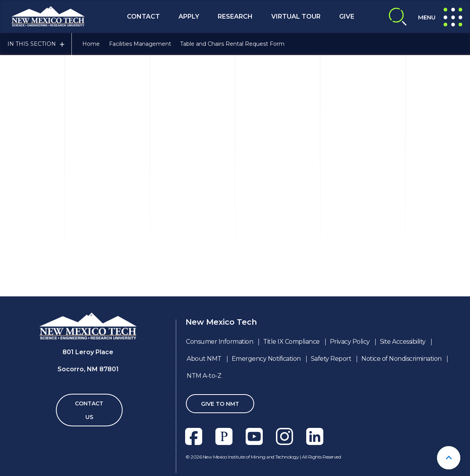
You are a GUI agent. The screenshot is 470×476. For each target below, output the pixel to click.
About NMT (204, 359)
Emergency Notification (266, 359)
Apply (189, 16)
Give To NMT (220, 404)
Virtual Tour (296, 16)
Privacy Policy (350, 342)
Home (91, 44)
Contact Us (89, 410)
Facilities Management (140, 44)
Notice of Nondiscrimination (401, 359)
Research (235, 16)
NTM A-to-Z (204, 376)
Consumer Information (219, 342)
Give (347, 16)
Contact (143, 16)
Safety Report (331, 359)
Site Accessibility (403, 342)
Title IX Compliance (291, 342)
